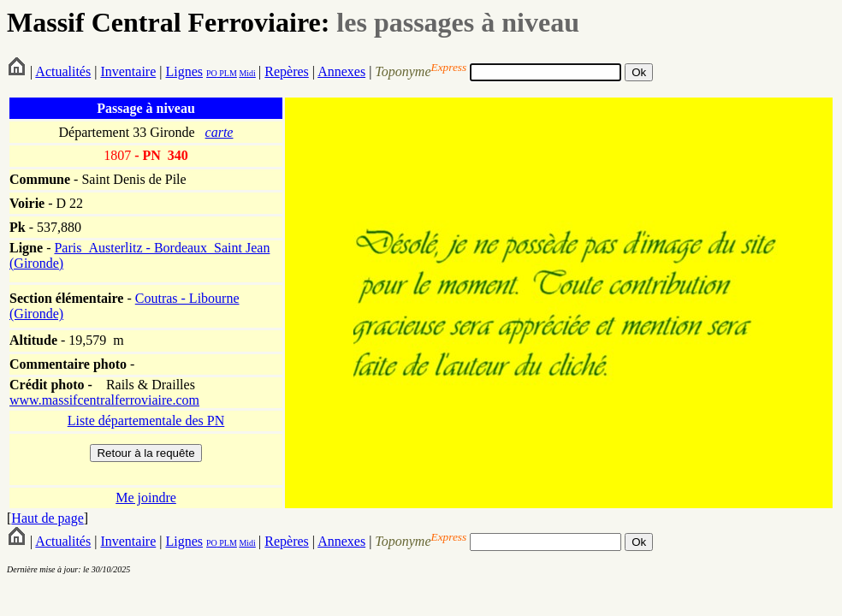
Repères (287, 71)
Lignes (184, 71)
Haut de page (47, 518)
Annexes (341, 71)
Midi (247, 73)
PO (212, 73)
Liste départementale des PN (146, 421)
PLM (227, 73)
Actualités (63, 71)
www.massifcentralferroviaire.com (104, 400)
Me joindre (146, 498)
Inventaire (128, 71)
